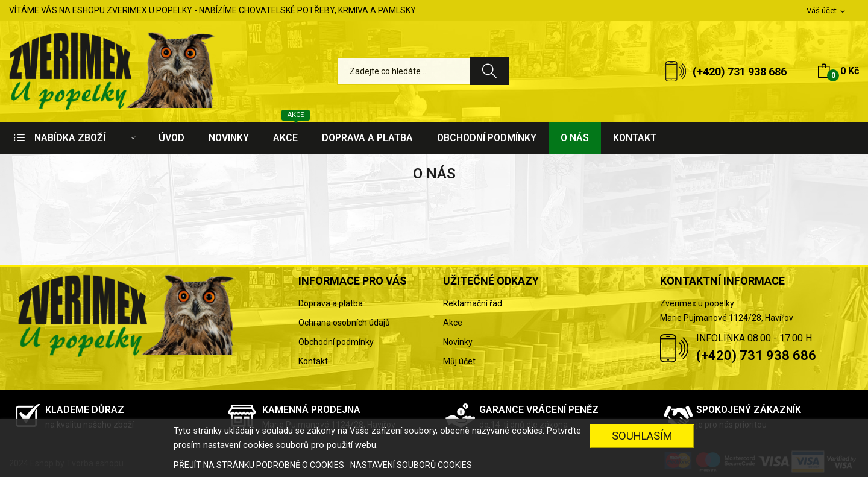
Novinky (458, 342)
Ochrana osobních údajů (344, 323)
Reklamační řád (473, 303)
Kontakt (313, 361)
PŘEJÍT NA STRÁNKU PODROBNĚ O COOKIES (260, 465)
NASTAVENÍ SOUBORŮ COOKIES (411, 465)
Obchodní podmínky (336, 342)
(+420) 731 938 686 (740, 71)
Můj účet (459, 361)
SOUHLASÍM (642, 436)
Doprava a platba (331, 303)
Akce (453, 323)
